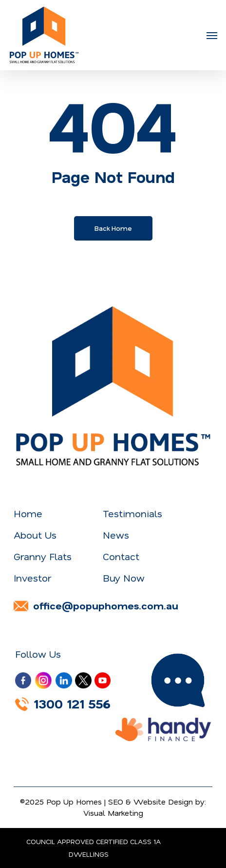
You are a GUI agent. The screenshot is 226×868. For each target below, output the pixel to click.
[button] (212, 35)
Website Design (163, 802)
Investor (32, 578)
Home (28, 514)
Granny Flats (43, 556)
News (116, 535)
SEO (116, 802)
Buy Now (124, 578)
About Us (35, 535)
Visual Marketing (113, 813)
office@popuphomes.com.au (96, 606)
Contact (121, 556)
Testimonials (132, 514)
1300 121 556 (63, 704)
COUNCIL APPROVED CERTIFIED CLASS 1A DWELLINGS (94, 848)
